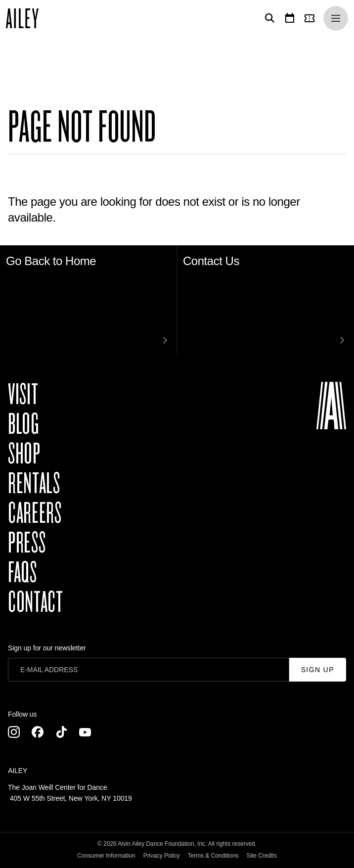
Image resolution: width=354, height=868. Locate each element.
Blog (23, 424)
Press (27, 543)
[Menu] (336, 18)
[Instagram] (14, 732)
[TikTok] (61, 732)
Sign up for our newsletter (47, 648)
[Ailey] (27, 18)
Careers (35, 513)
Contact (35, 602)
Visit (23, 395)
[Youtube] (85, 732)
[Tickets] (311, 18)
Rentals (34, 484)
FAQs (22, 573)
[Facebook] (38, 732)
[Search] (268, 18)
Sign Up (318, 670)
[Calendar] (290, 18)
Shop (24, 454)
